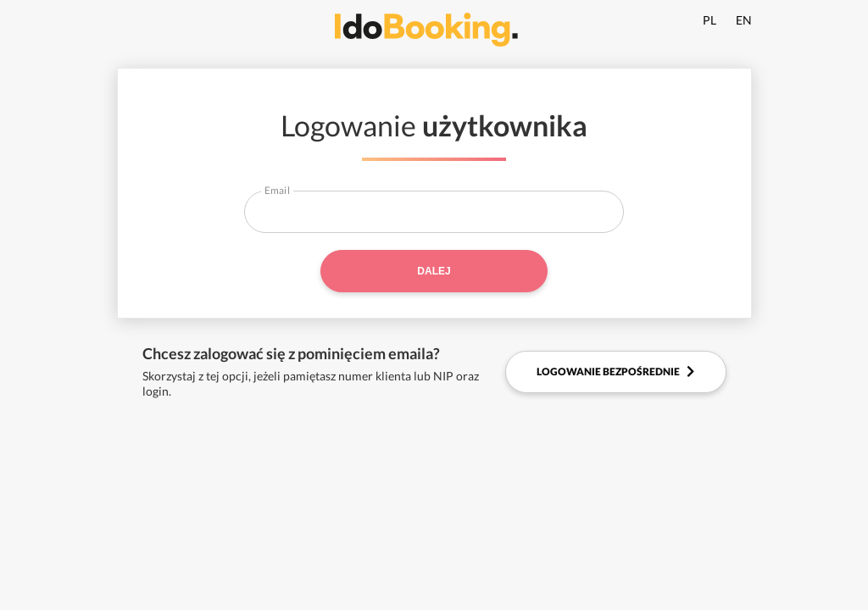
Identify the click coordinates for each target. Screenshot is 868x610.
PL (709, 20)
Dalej (434, 271)
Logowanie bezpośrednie (615, 372)
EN (744, 20)
